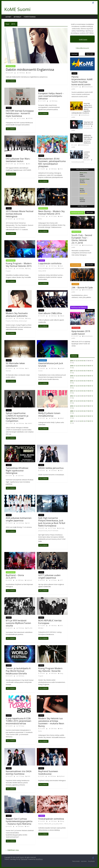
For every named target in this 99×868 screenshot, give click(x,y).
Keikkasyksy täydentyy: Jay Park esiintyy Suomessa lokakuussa (88, 139)
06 (84, 361)
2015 (72, 381)
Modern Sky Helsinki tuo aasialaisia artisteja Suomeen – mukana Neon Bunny (51, 722)
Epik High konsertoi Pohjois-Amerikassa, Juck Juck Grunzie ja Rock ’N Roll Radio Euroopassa (52, 522)
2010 (72, 406)
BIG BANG (45, 268)
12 (73, 368)
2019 (72, 361)
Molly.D (62, 418)
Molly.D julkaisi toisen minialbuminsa (49, 414)
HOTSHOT (58, 268)
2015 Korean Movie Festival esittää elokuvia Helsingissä (20, 214)
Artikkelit (17, 17)
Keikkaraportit (11, 66)
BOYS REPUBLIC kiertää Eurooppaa (50, 622)
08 (88, 366)
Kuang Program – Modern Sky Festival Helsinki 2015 (19, 265)
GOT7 (53, 268)
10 (92, 366)
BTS (28, 628)
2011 (72, 401)
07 (86, 366)
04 (81, 361)
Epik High (61, 528)
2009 (72, 411)
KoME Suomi (17, 9)
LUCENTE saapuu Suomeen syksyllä (87, 155)
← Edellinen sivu (12, 850)
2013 (72, 391)
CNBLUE (62, 316)
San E (28, 826)
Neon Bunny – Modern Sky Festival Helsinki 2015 (51, 212)
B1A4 (61, 169)
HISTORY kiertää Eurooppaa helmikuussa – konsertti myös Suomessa (20, 113)
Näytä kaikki (90, 54)
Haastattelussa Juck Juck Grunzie (51, 364)
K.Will (61, 824)
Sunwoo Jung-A (23, 321)
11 (71, 368)
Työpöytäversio (30, 17)
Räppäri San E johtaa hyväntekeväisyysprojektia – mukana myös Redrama (19, 821)
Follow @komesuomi (82, 48)
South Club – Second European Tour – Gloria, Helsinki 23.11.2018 (82, 239)
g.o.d (53, 824)
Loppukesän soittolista (50, 263)
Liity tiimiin (84, 861)
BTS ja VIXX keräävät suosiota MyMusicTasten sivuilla (18, 623)
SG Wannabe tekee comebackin (15, 364)
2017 (72, 371)
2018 (72, 366)
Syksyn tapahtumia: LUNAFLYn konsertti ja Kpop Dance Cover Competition (17, 417)
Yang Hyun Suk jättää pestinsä (88, 123)
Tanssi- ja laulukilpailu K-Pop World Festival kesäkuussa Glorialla (18, 671)
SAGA (61, 470)
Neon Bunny (15, 321)
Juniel (57, 824)
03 (79, 361)
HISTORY (30, 118)
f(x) (50, 268)
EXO (29, 164)
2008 (72, 416)
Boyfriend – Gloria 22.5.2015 (15, 576)
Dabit (29, 73)
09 (90, 366)
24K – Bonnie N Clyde (82, 287)
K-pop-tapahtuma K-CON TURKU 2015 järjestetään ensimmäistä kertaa (19, 721)
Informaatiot (76, 328)
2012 (72, 396)
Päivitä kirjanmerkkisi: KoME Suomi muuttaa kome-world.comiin (82, 81)
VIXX (31, 628)
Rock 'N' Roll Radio (53, 531)
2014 (72, 386)
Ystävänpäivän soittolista (51, 819)
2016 (72, 376)
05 (82, 361)
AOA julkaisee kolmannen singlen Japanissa (19, 519)
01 (75, 361)
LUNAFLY (30, 423)
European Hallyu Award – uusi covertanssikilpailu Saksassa (51, 96)
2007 (72, 421)
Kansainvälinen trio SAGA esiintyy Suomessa (19, 772)
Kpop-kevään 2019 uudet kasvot (81, 332)
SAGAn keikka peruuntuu (51, 468)
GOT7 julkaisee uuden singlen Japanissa (49, 576)
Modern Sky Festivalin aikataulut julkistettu (17, 314)
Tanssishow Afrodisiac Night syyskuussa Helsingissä (17, 470)
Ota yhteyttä (91, 861)
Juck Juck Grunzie (43, 531)
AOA (28, 523)
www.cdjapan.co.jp (82, 206)
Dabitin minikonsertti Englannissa (30, 70)
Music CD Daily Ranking (82, 169)
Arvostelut (75, 284)
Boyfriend (29, 580)
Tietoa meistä (76, 861)
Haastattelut (43, 360)
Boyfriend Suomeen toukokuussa (48, 772)
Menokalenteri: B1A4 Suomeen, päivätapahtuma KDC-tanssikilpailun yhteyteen (52, 162)
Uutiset (8, 17)
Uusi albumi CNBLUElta (50, 313)
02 (77, 361)
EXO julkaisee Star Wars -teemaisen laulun (18, 160)
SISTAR (44, 271)
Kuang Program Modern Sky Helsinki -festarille (50, 670)
